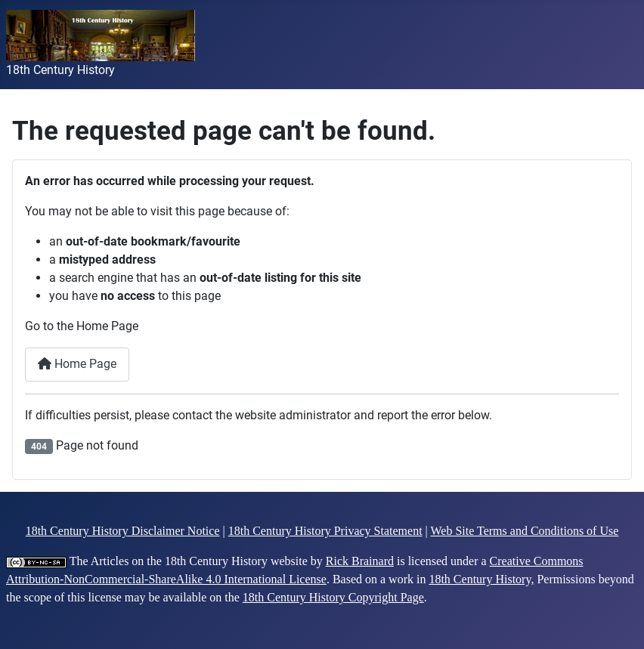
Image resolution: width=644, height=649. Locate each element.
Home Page (77, 364)
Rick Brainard (360, 561)
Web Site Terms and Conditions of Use (525, 531)
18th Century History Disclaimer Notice (123, 531)
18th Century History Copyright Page (333, 597)
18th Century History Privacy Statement (325, 531)
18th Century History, (481, 579)
